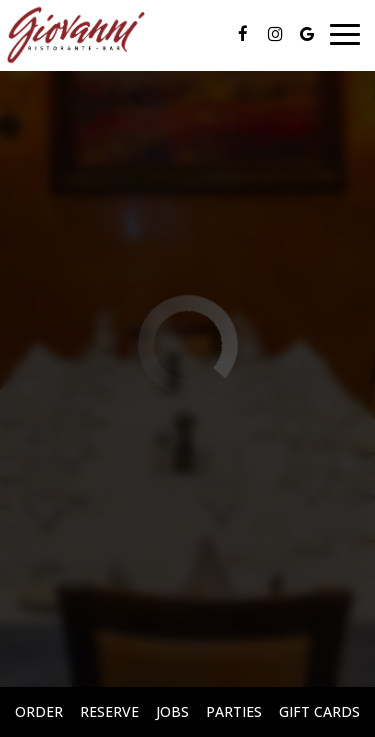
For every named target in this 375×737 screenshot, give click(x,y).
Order (39, 711)
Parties (234, 711)
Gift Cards (319, 711)
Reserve (109, 711)
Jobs (172, 711)
